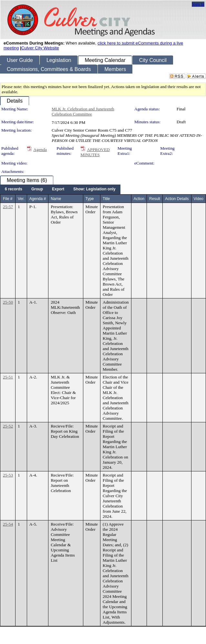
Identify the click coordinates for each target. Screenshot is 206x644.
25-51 (8, 377)
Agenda (40, 150)
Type (90, 199)
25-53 (8, 475)
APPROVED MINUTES (95, 152)
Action (139, 199)
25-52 (8, 426)
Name (56, 199)
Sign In (198, 4)
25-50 (8, 302)
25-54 (8, 524)
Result (155, 199)
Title (106, 199)
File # (8, 199)
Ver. (21, 199)
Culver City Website (40, 48)
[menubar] (60, 189)
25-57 (8, 207)
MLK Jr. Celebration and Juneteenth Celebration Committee (83, 111)
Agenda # (38, 199)
